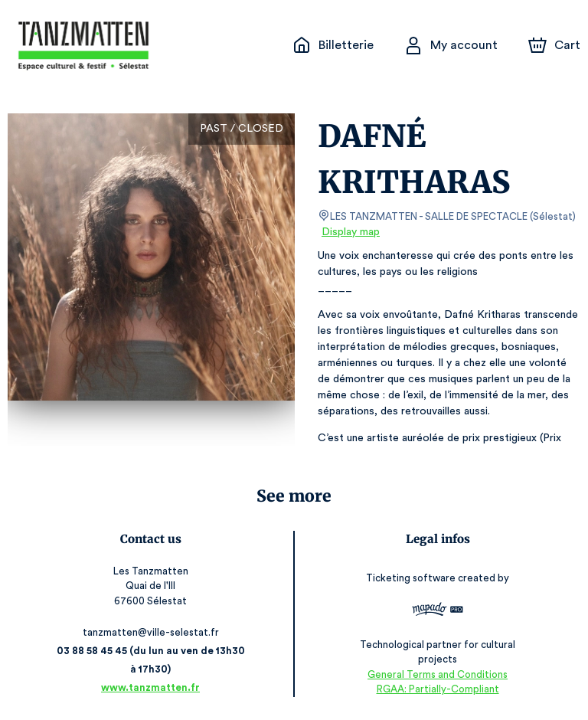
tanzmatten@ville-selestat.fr (150, 632)
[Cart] (556, 45)
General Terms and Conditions (438, 674)
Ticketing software (413, 583)
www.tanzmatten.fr (150, 687)
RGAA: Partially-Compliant (438, 689)
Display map (351, 232)
